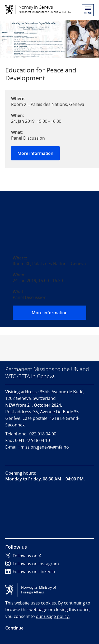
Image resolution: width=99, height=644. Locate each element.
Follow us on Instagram (32, 564)
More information (35, 153)
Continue (14, 628)
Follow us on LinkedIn (30, 572)
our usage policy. (53, 616)
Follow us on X (23, 556)
